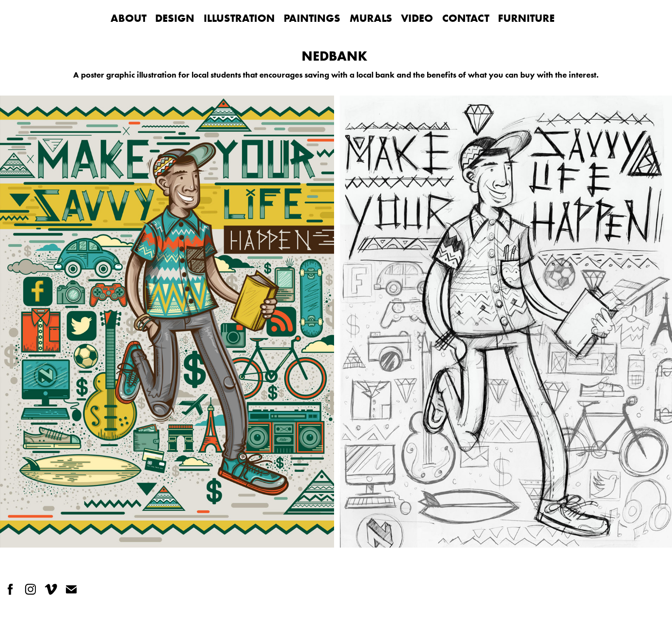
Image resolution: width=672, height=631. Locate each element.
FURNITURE (526, 18)
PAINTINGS (312, 18)
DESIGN (175, 18)
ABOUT (128, 18)
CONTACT (466, 18)
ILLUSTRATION (239, 18)
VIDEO (417, 18)
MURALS (371, 18)
